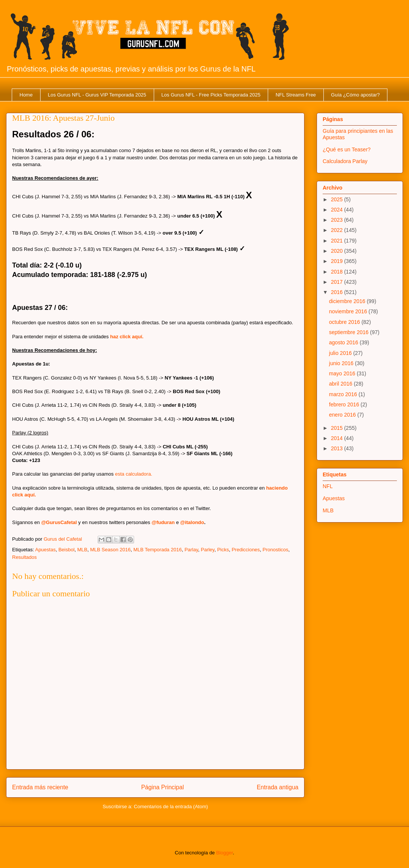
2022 (338, 230)
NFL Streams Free (296, 95)
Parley (208, 550)
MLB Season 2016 (110, 550)
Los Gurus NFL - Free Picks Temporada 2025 (211, 95)
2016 (338, 292)
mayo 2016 (343, 373)
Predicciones (246, 550)
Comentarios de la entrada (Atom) (171, 807)
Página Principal (163, 787)
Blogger (225, 853)
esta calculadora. (134, 474)
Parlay (191, 550)
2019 (338, 261)
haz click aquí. (127, 337)
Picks (223, 550)
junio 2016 (342, 363)
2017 (338, 282)
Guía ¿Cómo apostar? (355, 95)
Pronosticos (275, 550)
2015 (338, 428)
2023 (338, 220)
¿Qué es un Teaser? (347, 149)
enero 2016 (343, 415)
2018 (338, 272)
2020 (338, 251)
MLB (82, 550)
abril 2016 (341, 384)
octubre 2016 (345, 322)
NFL (328, 486)
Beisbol (66, 550)
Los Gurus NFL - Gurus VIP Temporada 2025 (97, 95)
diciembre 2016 (348, 301)
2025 (338, 199)
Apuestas (45, 550)
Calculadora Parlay (345, 161)
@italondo (192, 522)
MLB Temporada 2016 (158, 550)
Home (26, 95)
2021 (338, 241)
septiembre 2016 (350, 332)
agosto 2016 (344, 342)
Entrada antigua (278, 787)
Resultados (24, 557)
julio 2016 (341, 353)
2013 (338, 448)
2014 (338, 438)
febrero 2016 (345, 404)
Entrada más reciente (40, 787)
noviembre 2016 (349, 311)
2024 (338, 210)
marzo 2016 (344, 394)
